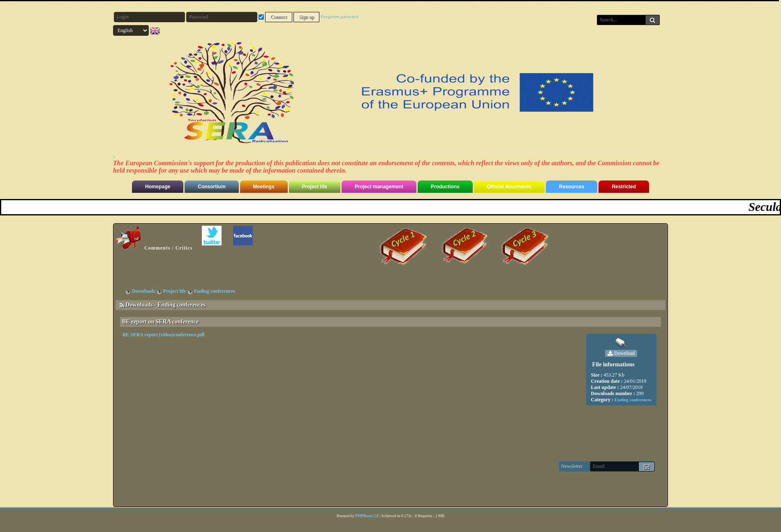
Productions (445, 187)
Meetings (264, 187)
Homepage (158, 187)
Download (621, 353)
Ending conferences (633, 400)
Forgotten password (340, 16)
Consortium (211, 187)
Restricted (624, 187)
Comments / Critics (154, 238)
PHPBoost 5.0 (367, 516)
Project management (379, 187)
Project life (315, 187)
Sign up (306, 17)
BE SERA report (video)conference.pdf (164, 335)
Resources (572, 187)
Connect (279, 17)
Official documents (509, 187)
